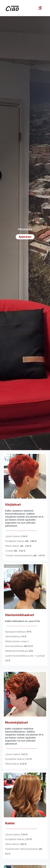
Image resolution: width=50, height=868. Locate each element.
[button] (40, 8)
